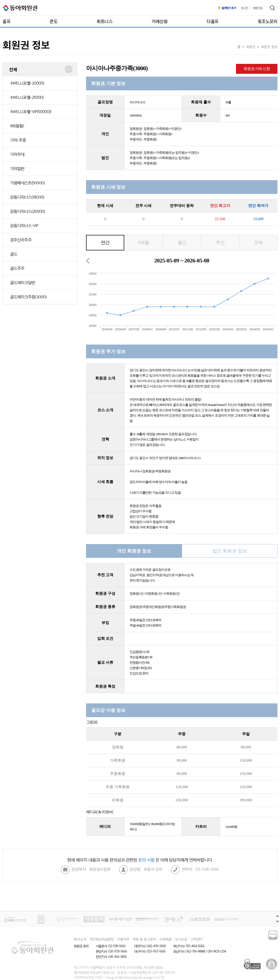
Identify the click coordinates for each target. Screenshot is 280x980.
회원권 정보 (269, 47)
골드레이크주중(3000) (28, 297)
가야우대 (17, 154)
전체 (258, 243)
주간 (220, 243)
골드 (14, 254)
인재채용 (165, 939)
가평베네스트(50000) (27, 183)
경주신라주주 (21, 240)
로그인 (244, 8)
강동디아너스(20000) (27, 211)
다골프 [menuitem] (213, 21)
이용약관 (123, 939)
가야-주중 (18, 140)
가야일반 (17, 168)
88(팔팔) (17, 126)
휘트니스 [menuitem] (105, 21)
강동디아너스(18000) (27, 197)
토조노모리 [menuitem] (268, 21)
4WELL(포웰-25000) (27, 97)
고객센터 (197, 939)
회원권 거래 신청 (257, 69)
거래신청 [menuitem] (160, 21)
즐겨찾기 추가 (227, 8)
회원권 (251, 47)
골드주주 (17, 268)
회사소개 (80, 939)
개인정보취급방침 (102, 939)
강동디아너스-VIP (24, 225)
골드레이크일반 (23, 282)
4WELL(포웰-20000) (27, 83)
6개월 (144, 243)
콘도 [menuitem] (54, 21)
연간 (105, 243)
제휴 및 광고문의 (144, 939)
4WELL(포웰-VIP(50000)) (31, 111)
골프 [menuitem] (6, 21)
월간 (182, 243)
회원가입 (258, 8)
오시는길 (181, 939)
